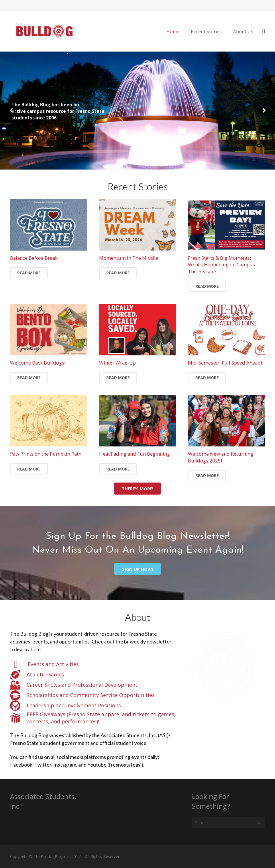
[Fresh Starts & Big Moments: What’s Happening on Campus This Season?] (226, 225)
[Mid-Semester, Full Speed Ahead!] (226, 329)
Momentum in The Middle (129, 258)
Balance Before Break (34, 258)
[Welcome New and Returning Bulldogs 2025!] (226, 421)
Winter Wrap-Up (117, 363)
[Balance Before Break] (49, 225)
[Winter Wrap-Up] (138, 329)
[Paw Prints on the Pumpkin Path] (49, 421)
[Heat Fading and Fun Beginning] (138, 421)
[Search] (259, 822)
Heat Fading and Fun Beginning (134, 454)
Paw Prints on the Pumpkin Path (46, 454)
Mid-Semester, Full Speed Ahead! (225, 363)
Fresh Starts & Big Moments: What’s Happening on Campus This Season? (221, 265)
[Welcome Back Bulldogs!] (49, 329)
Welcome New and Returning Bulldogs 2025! (221, 457)
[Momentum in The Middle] (138, 225)
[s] (228, 822)
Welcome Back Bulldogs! (38, 363)
